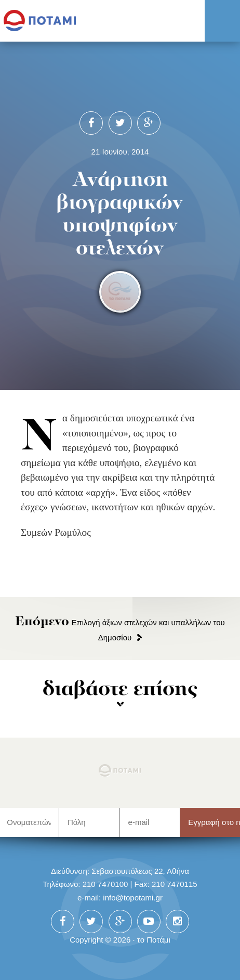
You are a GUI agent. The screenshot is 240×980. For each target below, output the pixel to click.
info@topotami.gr (133, 898)
